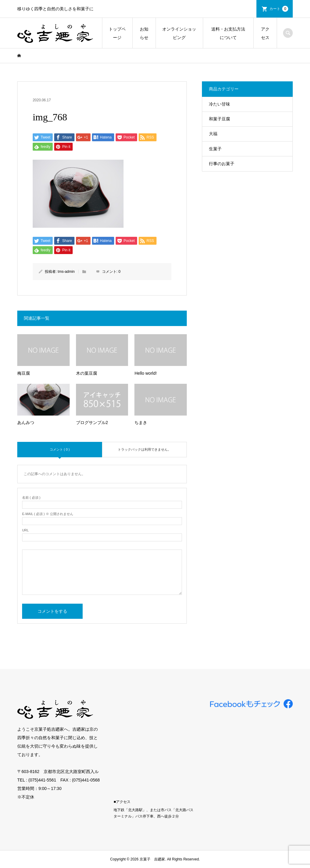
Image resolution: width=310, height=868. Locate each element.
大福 (213, 134)
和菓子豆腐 (219, 119)
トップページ (117, 33)
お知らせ (144, 33)
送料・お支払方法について (228, 33)
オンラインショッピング (179, 33)
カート (279, 9)
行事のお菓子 (222, 164)
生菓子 (215, 149)
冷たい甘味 (219, 104)
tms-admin (66, 272)
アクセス (265, 33)
